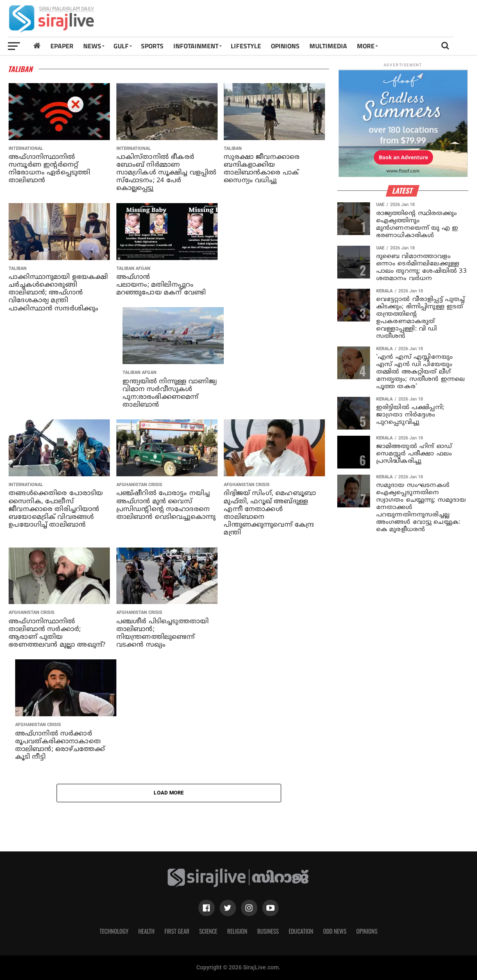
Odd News (335, 931)
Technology (114, 931)
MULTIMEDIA (328, 46)
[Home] (37, 46)
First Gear (177, 931)
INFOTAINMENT (196, 46)
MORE (366, 46)
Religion (237, 931)
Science (208, 931)
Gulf (121, 46)
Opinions (367, 931)
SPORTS (152, 46)
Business (268, 931)
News (92, 46)
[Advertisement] (327, 21)
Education (301, 931)
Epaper (62, 46)
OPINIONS (285, 46)
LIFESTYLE (246, 46)
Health (147, 931)
